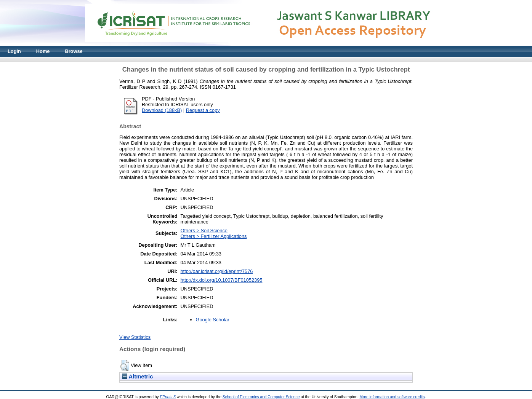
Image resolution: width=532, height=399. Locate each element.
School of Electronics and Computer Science (261, 397)
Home (43, 51)
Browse (74, 51)
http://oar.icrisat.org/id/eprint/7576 (217, 271)
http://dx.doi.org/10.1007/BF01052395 (222, 280)
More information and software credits (392, 397)
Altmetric (137, 377)
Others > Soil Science (204, 231)
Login (14, 51)
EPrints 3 (168, 397)
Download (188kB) (162, 110)
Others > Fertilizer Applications (214, 236)
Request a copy (203, 110)
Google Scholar (213, 320)
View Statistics (135, 337)
